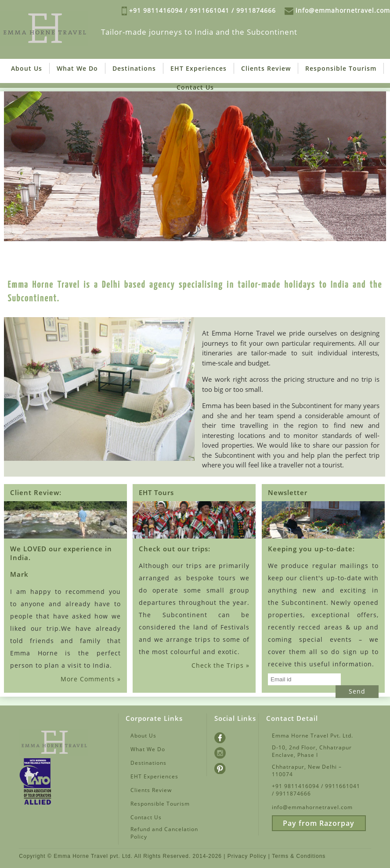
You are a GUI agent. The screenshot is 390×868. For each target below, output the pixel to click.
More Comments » (91, 679)
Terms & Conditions (299, 856)
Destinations (134, 68)
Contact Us (195, 87)
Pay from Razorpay (319, 823)
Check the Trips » (220, 665)
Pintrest (226, 767)
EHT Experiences (199, 68)
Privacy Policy (247, 856)
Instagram (229, 752)
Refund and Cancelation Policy (164, 833)
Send (357, 691)
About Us (27, 68)
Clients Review (266, 68)
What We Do (77, 68)
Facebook (228, 737)
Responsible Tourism (341, 68)
